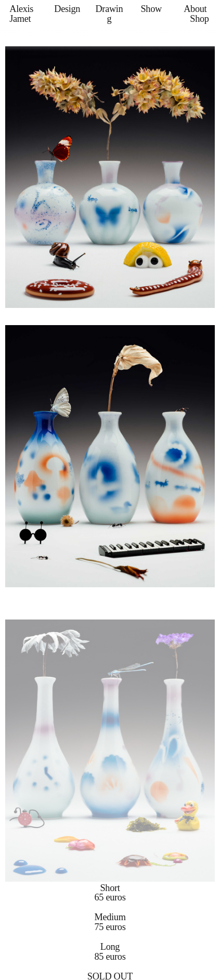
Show (151, 9)
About (195, 9)
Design (67, 9)
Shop (199, 19)
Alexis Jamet (21, 14)
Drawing (109, 14)
